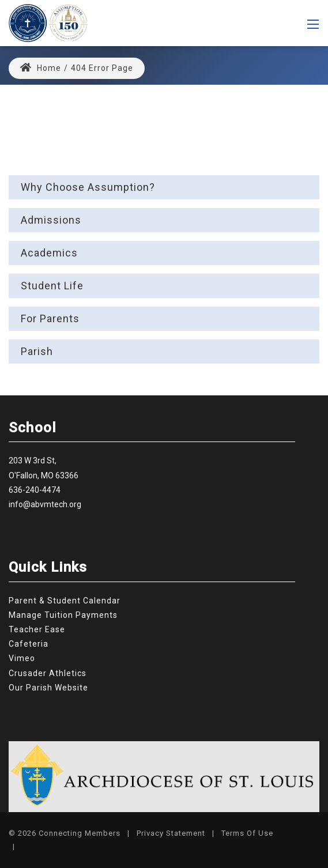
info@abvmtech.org (45, 504)
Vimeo (22, 658)
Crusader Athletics (48, 673)
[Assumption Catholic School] (48, 22)
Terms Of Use (247, 833)
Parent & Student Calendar (65, 601)
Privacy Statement (171, 833)
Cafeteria (29, 644)
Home (41, 68)
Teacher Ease (37, 629)
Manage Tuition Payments (63, 615)
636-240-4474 (35, 490)
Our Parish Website (48, 688)
